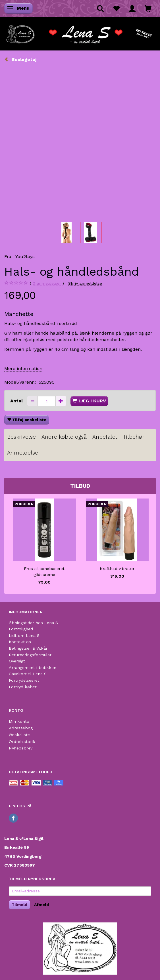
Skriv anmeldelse (85, 283)
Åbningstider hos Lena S (33, 623)
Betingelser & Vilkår (28, 648)
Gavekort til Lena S (28, 674)
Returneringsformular (30, 655)
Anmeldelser (24, 453)
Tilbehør (134, 437)
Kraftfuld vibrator (117, 569)
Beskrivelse (21, 437)
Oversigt (17, 661)
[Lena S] (80, 32)
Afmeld (41, 905)
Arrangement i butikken (33, 668)
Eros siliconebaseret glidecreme (44, 572)
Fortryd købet (23, 687)
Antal (17, 401)
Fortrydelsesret (24, 680)
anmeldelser (47, 283)
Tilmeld (19, 905)
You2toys (25, 256)
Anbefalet (105, 437)
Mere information (23, 368)
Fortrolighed (21, 629)
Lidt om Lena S (24, 635)
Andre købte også (64, 437)
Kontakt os (20, 642)
